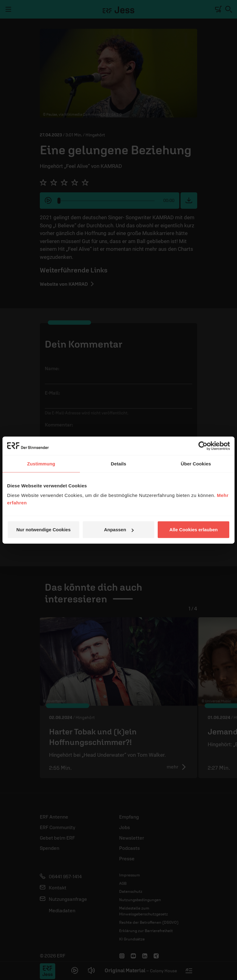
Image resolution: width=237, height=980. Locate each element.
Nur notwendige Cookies (44, 530)
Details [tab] (118, 463)
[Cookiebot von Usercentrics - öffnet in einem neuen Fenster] (203, 446)
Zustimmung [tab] (41, 463)
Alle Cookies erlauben (194, 530)
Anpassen (119, 530)
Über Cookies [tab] (196, 463)
